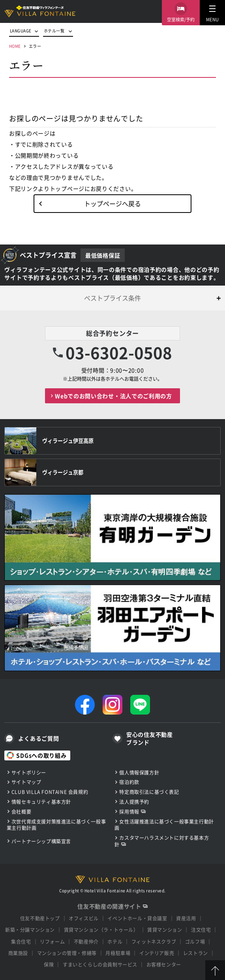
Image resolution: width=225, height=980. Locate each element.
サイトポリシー (29, 772)
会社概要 (21, 812)
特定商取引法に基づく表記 (149, 792)
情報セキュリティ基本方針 (41, 802)
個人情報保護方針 (139, 772)
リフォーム (52, 941)
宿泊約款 (129, 782)
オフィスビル (84, 918)
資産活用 (186, 918)
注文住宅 (201, 930)
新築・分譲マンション (30, 930)
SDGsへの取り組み (41, 755)
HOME (15, 46)
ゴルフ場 (195, 941)
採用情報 (129, 812)
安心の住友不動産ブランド (150, 738)
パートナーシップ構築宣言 (41, 841)
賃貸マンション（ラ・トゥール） (101, 930)
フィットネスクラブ (154, 941)
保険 (49, 964)
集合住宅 (21, 941)
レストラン (196, 953)
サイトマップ (26, 782)
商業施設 (18, 953)
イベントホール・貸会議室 (137, 918)
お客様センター (164, 964)
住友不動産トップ (40, 918)
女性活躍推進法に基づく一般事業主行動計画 (164, 825)
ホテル (115, 941)
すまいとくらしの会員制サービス (100, 964)
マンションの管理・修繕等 (67, 953)
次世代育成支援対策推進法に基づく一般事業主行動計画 (56, 825)
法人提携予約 (134, 802)
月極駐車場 (118, 953)
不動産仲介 (86, 941)
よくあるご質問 (38, 738)
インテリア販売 (157, 953)
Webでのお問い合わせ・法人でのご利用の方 (113, 396)
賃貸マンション (165, 930)
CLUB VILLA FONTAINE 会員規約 (50, 792)
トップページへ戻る (112, 203)
